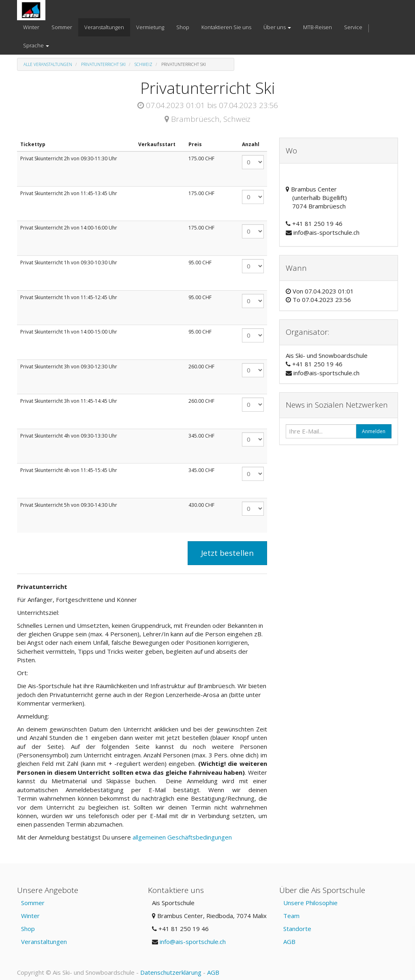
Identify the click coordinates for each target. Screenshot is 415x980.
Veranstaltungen (44, 942)
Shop (28, 929)
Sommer (33, 903)
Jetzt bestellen (227, 553)
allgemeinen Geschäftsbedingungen (183, 837)
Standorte (297, 929)
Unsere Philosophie (310, 903)
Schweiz (143, 64)
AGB (289, 942)
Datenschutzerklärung (171, 972)
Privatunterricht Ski (103, 64)
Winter (30, 916)
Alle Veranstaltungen (48, 64)
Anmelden (374, 431)
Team (291, 916)
